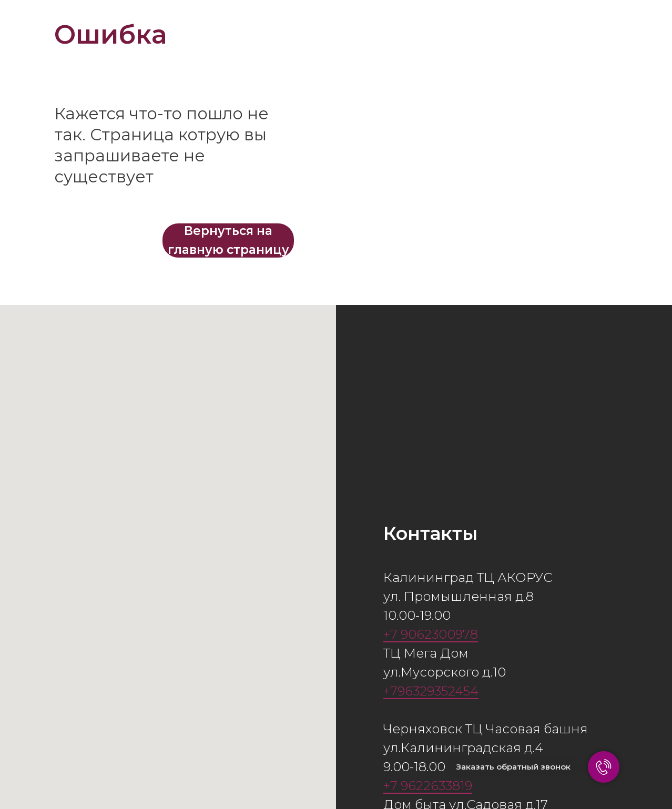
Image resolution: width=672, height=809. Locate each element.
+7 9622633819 (428, 786)
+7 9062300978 (431, 634)
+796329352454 (431, 691)
